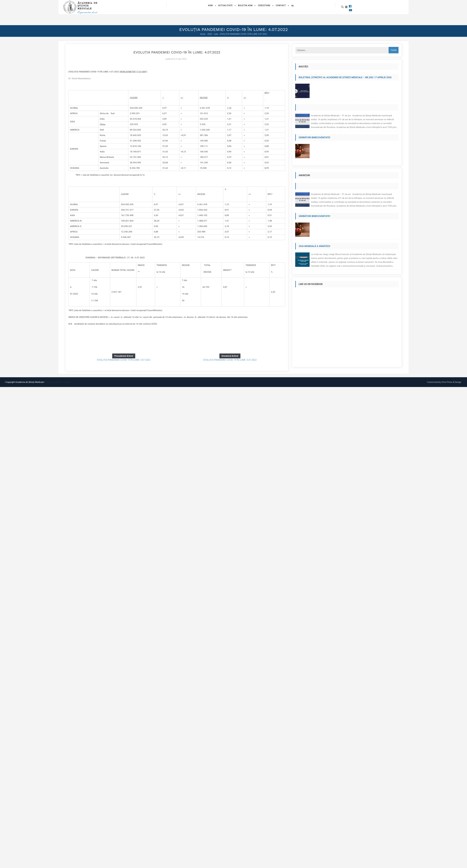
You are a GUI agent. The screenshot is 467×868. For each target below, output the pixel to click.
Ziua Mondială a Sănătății (314, 246)
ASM (210, 5)
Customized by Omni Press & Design (444, 382)
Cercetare (264, 5)
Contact (281, 5)
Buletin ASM (245, 5)
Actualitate (225, 5)
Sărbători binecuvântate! (314, 138)
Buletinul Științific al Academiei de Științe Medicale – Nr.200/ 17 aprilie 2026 (345, 77)
